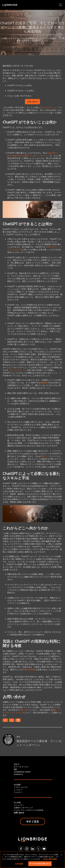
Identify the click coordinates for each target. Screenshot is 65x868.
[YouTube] (44, 849)
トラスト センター (21, 787)
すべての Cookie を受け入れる (40, 864)
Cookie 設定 (19, 864)
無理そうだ (45, 456)
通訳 (15, 769)
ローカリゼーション (50, 107)
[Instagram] (27, 849)
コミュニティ (19, 805)
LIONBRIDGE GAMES (22, 772)
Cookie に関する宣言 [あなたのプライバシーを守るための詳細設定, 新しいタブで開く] (50, 859)
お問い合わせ (32, 102)
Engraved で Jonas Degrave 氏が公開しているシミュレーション (33, 154)
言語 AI (17, 764)
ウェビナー (18, 792)
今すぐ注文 (33, 821)
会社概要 (17, 785)
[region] (32, 860)
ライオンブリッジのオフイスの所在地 (28, 810)
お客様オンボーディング (23, 808)
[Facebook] (21, 849)
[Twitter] (38, 849)
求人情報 (17, 802)
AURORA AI (18, 774)
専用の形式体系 (29, 670)
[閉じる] (61, 855)
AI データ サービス (21, 767)
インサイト (18, 790)
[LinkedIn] (33, 849)
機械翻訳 (44, 383)
